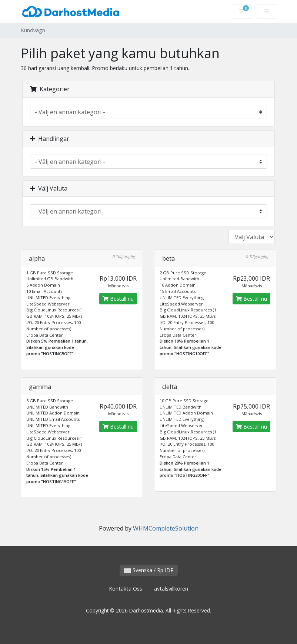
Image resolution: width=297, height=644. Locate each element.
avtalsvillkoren (171, 589)
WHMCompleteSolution (166, 528)
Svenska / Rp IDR (149, 570)
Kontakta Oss (126, 589)
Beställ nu (118, 299)
